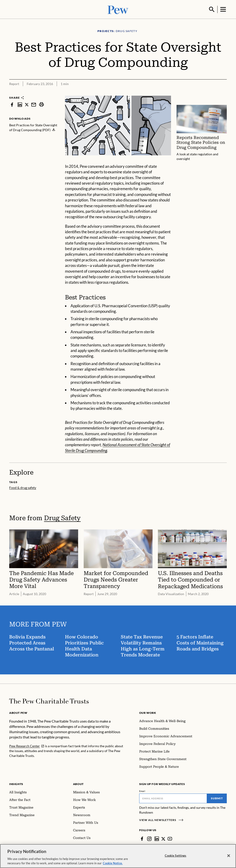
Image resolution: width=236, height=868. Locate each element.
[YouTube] (170, 838)
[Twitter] (163, 838)
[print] (41, 104)
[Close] (229, 856)
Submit (217, 798)
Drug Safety (62, 518)
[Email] (173, 798)
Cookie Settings (176, 856)
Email (142, 791)
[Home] (49, 701)
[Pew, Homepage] (118, 9)
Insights (16, 784)
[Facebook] (142, 838)
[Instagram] (149, 838)
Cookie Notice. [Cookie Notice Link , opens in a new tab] (113, 863)
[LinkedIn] (157, 838)
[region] (118, 856)
